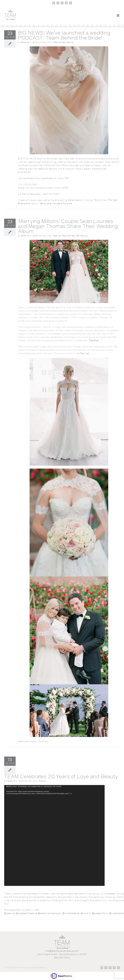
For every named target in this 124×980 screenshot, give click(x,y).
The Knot (84, 353)
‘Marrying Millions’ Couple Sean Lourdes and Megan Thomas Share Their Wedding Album (68, 226)
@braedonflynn (100, 913)
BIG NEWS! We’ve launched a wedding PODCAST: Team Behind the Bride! (64, 35)
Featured (57, 42)
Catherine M (26, 42)
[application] (54, 835)
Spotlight (43, 781)
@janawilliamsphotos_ (50, 913)
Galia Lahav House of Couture (56, 203)
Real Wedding (68, 42)
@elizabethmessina (27, 913)
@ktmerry (86, 913)
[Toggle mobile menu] (118, 15)
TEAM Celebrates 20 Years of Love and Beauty (61, 776)
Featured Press (68, 236)
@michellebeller (71, 913)
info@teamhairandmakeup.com (62, 951)
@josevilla (10, 913)
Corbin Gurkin (75, 200)
